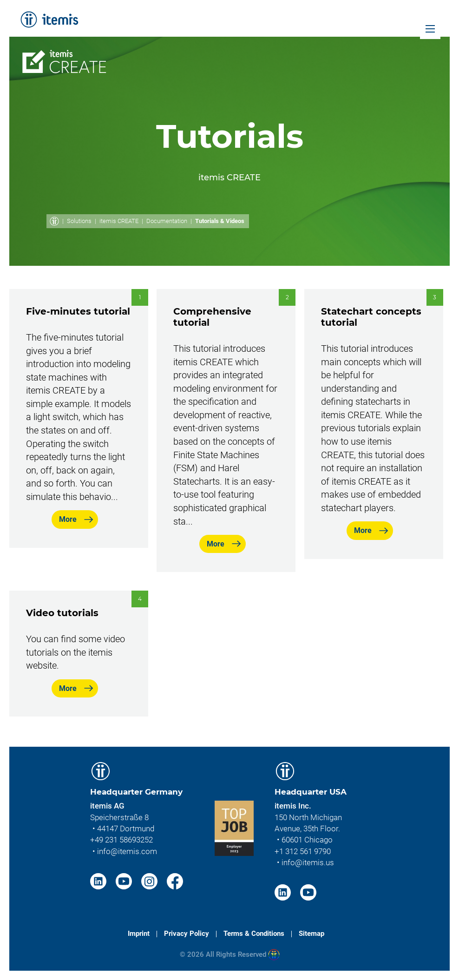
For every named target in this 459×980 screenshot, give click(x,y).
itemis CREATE (119, 221)
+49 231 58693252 (121, 840)
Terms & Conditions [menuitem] (254, 934)
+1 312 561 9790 (303, 851)
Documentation (167, 221)
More (68, 519)
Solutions (79, 221)
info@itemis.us (308, 862)
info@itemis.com (127, 851)
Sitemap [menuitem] (311, 934)
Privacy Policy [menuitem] (187, 934)
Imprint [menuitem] (139, 934)
